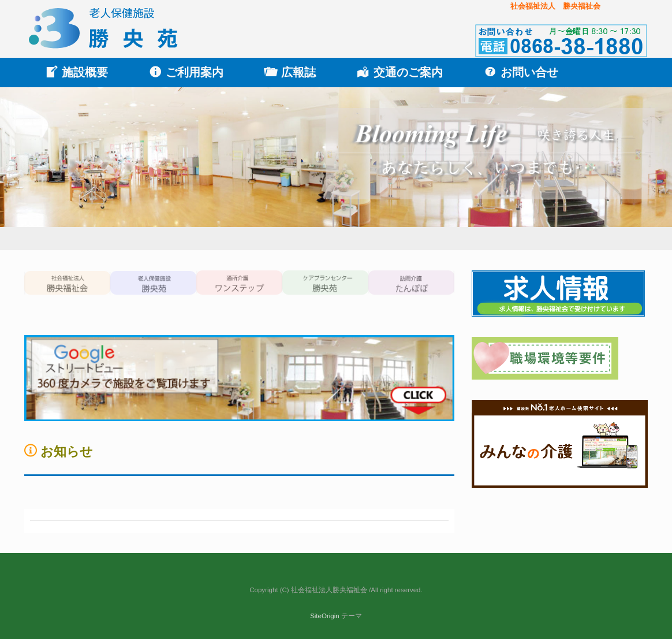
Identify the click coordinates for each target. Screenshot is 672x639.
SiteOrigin (325, 616)
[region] (336, 169)
